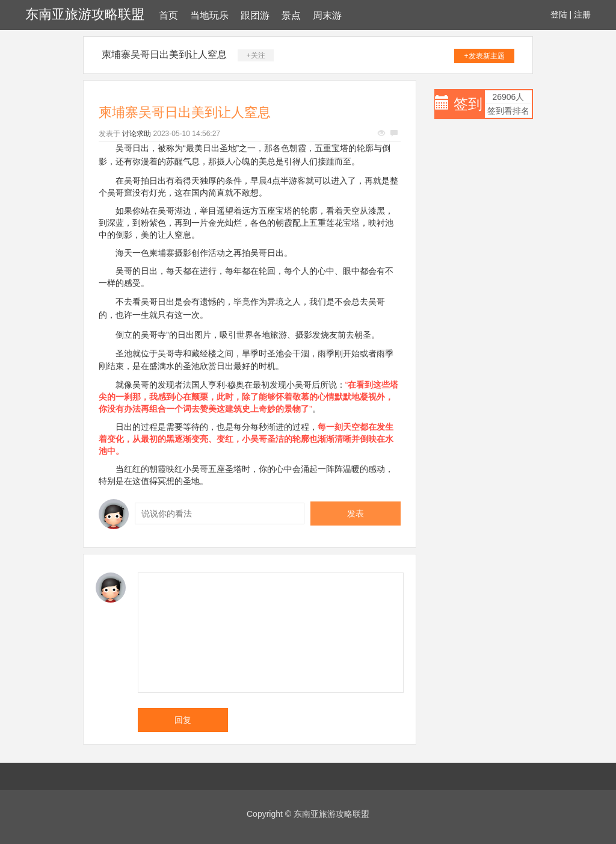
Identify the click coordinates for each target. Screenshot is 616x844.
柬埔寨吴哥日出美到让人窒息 (164, 54)
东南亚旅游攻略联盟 (85, 14)
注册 (582, 14)
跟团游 (255, 15)
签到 (468, 104)
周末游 (327, 15)
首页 (168, 15)
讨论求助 (137, 134)
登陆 (559, 14)
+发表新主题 (485, 56)
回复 (183, 720)
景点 (291, 15)
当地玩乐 (209, 15)
